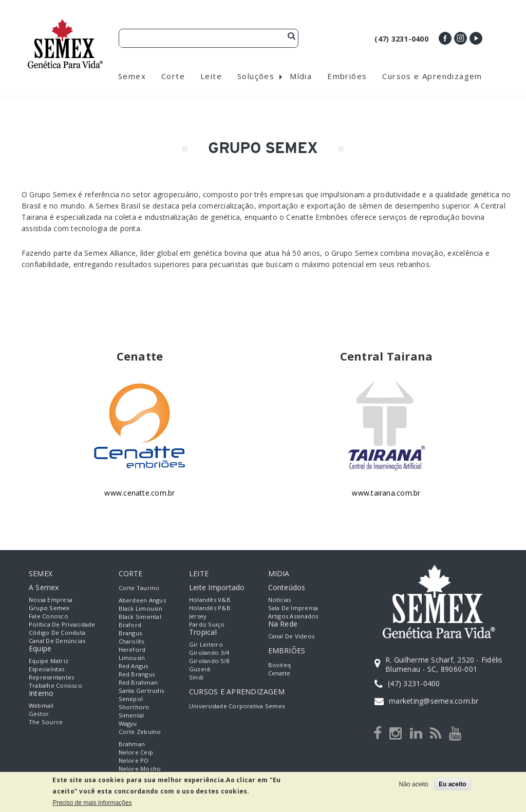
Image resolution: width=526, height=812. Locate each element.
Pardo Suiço (207, 624)
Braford (130, 625)
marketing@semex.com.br (434, 701)
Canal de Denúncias (57, 641)
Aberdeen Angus (142, 600)
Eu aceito (452, 784)
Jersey (198, 616)
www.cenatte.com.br (139, 493)
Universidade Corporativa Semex (237, 706)
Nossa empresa (51, 600)
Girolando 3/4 (209, 653)
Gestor (39, 714)
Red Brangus (137, 674)
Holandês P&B (210, 608)
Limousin (132, 658)
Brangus (130, 633)
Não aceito (414, 784)
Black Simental (140, 617)
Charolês (131, 641)
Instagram (461, 38)
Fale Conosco (49, 616)
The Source (46, 722)
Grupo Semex (49, 608)
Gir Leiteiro (206, 644)
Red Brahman (138, 682)
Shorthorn (134, 707)
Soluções (256, 76)
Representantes (51, 677)
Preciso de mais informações (92, 803)
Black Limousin (140, 608)
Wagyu (128, 723)
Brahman (132, 744)
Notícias (280, 600)
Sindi (196, 677)
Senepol (131, 699)
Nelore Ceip (136, 752)
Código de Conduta (57, 632)
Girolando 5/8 (209, 661)
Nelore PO (134, 760)
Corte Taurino (139, 588)
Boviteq (280, 665)
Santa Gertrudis (142, 691)
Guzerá (200, 669)
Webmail (41, 705)
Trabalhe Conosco (55, 685)
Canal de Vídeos (292, 636)
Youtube (476, 38)
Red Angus (134, 666)
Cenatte (279, 673)
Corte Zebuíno (140, 732)
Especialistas (46, 669)
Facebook (445, 38)
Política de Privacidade (62, 624)
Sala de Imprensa (293, 608)
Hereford (132, 649)
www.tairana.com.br (386, 493)
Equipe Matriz (49, 661)
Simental (131, 715)
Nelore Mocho (140, 769)
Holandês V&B (210, 600)
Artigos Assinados (293, 616)
